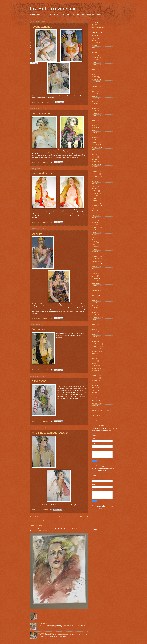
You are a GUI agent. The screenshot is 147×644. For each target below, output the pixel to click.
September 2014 (96, 206)
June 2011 (94, 300)
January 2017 (95, 138)
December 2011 (96, 286)
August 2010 (95, 324)
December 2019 (96, 62)
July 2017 (94, 123)
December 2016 (96, 140)
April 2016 (94, 159)
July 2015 (94, 181)
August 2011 (95, 295)
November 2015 (96, 172)
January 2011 (95, 312)
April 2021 (94, 40)
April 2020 (94, 53)
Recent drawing (42, 614)
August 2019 (95, 70)
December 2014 (96, 198)
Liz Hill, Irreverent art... (56, 9)
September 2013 (96, 235)
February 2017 (95, 135)
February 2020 (95, 57)
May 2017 (94, 128)
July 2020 (94, 50)
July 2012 (94, 269)
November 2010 (96, 317)
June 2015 (94, 184)
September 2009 (96, 351)
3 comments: (45, 162)
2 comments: (45, 318)
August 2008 (95, 383)
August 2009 (95, 354)
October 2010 (95, 320)
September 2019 (96, 67)
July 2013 (94, 240)
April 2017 (94, 130)
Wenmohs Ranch (96, 408)
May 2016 (94, 157)
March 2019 (95, 77)
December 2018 (96, 84)
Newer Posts (34, 516)
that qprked (95, 406)
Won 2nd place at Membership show (101, 411)
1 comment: (45, 510)
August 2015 (95, 179)
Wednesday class (43, 173)
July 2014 (94, 210)
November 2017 (96, 113)
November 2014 (96, 201)
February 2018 (95, 106)
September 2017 (96, 118)
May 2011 (94, 303)
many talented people (97, 403)
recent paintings (42, 27)
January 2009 (95, 371)
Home (59, 516)
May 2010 (94, 332)
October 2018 (95, 87)
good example (41, 113)
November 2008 (96, 375)
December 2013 (96, 227)
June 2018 (94, 96)
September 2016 (96, 147)
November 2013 (96, 230)
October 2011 (95, 291)
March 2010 (95, 337)
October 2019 (95, 65)
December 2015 (96, 169)
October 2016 (95, 145)
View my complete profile (98, 28)
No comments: (46, 102)
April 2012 (94, 276)
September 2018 (96, 89)
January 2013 (95, 254)
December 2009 (96, 344)
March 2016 (95, 162)
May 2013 (94, 244)
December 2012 (96, 257)
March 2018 (95, 104)
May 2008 (94, 390)
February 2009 (95, 368)
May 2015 (94, 186)
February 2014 (95, 223)
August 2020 (95, 48)
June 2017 (94, 125)
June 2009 (94, 358)
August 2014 (95, 208)
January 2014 (95, 225)
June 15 (37, 234)
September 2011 (96, 293)
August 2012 (95, 266)
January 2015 (95, 196)
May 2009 (94, 361)
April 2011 (94, 305)
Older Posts (83, 516)
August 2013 (95, 237)
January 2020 (95, 60)
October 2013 (95, 232)
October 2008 (95, 378)
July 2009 (94, 356)
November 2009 (96, 346)
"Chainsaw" (39, 381)
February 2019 (95, 79)
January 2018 (95, 108)
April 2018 (94, 101)
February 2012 (95, 281)
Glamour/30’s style (36, 526)
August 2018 (95, 91)
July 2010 (94, 327)
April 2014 (94, 218)
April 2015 (94, 189)
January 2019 (95, 82)
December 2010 (96, 315)
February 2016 (95, 164)
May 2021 (94, 38)
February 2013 (95, 252)
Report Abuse (96, 416)
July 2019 (94, 72)
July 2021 (94, 36)
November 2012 (96, 259)
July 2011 (94, 298)
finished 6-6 (39, 329)
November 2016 (96, 142)
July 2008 (94, 385)
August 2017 (95, 121)
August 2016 (95, 150)
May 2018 (94, 99)
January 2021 (95, 43)
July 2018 (94, 94)
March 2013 (95, 249)
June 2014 (94, 213)
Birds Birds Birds (96, 401)
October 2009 (95, 349)
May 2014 (94, 215)
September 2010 (96, 322)
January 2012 (95, 283)
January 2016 (95, 167)
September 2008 (96, 380)
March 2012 (95, 278)
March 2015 (95, 191)
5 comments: (45, 222)
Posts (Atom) (40, 520)
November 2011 (96, 288)
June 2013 (94, 242)
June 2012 (94, 271)
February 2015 (95, 193)
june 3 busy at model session (50, 433)
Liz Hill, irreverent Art (99, 25)
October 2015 (95, 174)
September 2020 (96, 45)
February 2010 (95, 339)
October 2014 (95, 203)
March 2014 (95, 220)
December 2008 (96, 373)
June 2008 (94, 388)
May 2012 (94, 274)
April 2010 (94, 334)
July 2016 (94, 152)
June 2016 (94, 155)
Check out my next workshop (45, 633)
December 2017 (96, 111)
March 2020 (95, 55)
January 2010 (95, 341)
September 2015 (96, 176)
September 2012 (96, 264)
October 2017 (95, 116)
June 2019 (94, 74)
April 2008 (94, 393)
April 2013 (94, 247)
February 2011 (95, 310)
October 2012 (95, 261)
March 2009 (95, 366)
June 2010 (94, 329)
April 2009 (94, 363)
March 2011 (95, 307)
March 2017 (95, 133)
